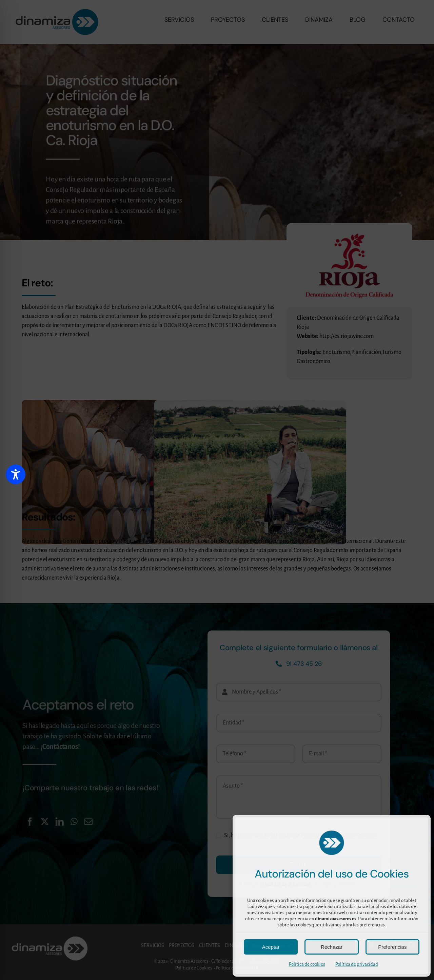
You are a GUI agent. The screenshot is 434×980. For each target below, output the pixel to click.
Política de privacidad (357, 964)
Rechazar (332, 947)
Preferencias (392, 947)
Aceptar (271, 947)
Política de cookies (307, 964)
